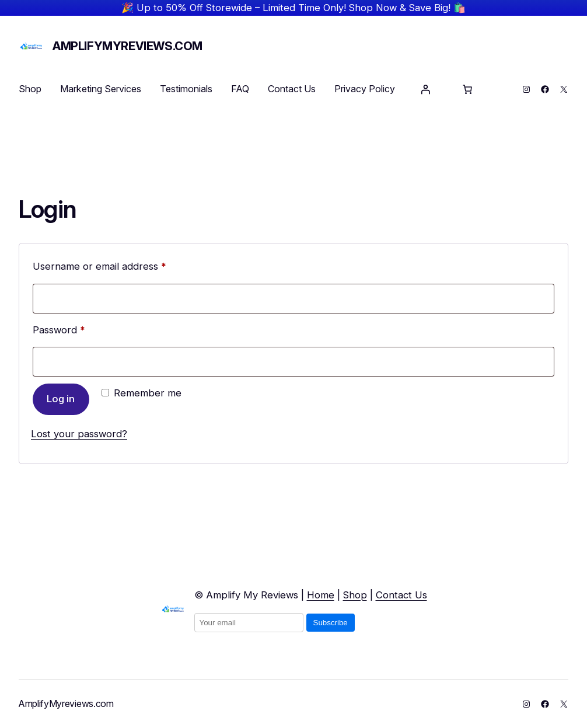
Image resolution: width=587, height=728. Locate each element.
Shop (355, 595)
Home (321, 595)
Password (79, 328)
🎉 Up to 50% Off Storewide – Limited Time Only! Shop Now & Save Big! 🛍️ (293, 8)
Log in (61, 399)
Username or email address (120, 264)
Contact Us (401, 595)
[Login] (425, 89)
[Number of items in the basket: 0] (467, 89)
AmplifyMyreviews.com (127, 46)
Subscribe (331, 623)
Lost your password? (79, 434)
